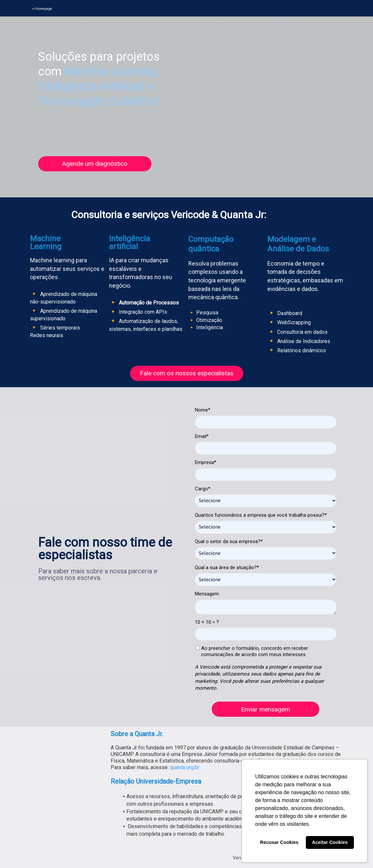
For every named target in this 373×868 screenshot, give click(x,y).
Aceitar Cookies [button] (330, 842)
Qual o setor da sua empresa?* (229, 541)
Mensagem (207, 594)
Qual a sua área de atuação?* (227, 567)
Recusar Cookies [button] (279, 842)
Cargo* (203, 489)
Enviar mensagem (266, 709)
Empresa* (206, 462)
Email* (202, 436)
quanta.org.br (185, 767)
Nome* (203, 410)
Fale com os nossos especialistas (187, 373)
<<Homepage (42, 9)
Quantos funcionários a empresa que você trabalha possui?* (261, 515)
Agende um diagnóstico (95, 164)
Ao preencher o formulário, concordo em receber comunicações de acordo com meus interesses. (252, 651)
